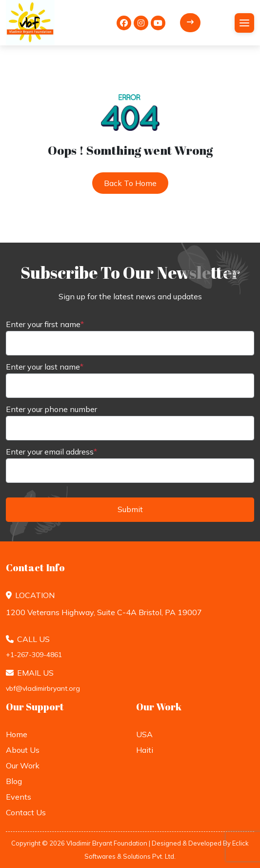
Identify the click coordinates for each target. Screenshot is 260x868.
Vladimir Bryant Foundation (107, 843)
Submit (130, 509)
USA (144, 734)
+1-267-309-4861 (34, 655)
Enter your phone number (51, 409)
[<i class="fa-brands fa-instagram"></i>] (141, 23)
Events (19, 797)
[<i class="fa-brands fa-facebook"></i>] (124, 23)
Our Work (23, 765)
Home (17, 734)
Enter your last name (45, 367)
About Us (23, 750)
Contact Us (26, 812)
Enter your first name (45, 324)
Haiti (145, 750)
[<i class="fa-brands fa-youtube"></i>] (158, 23)
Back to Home (130, 183)
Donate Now (190, 22)
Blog (14, 781)
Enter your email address (51, 452)
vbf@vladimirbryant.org (43, 688)
